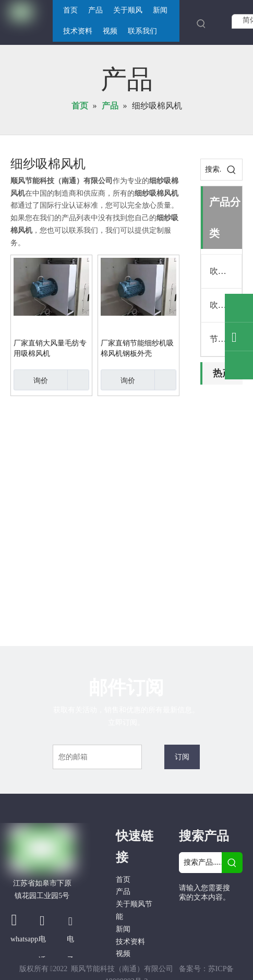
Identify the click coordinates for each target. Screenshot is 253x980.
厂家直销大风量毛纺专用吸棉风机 (50, 348)
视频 (123, 954)
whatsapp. (25, 939)
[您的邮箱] (97, 757)
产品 (123, 892)
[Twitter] (188, 934)
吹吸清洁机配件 (226, 305)
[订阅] (182, 757)
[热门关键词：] (201, 23)
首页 (123, 880)
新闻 (123, 929)
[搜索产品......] (200, 863)
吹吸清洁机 (226, 271)
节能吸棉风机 (226, 339)
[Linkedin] (232, 916)
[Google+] (210, 916)
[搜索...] (211, 170)
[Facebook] (188, 916)
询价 (31, 380)
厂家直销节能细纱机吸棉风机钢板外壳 (137, 348)
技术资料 (130, 942)
